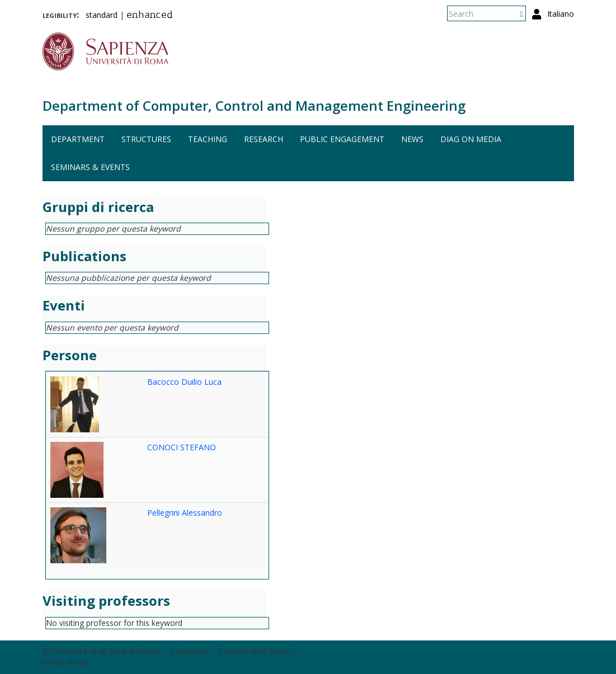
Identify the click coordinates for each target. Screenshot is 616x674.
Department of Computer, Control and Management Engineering (254, 105)
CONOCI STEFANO (182, 447)
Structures (146, 139)
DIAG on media (471, 139)
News (412, 139)
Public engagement (342, 139)
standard (102, 15)
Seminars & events (90, 167)
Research (264, 139)
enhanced (150, 16)
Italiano (561, 14)
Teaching (208, 139)
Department (78, 139)
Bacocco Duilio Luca (184, 382)
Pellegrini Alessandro (185, 513)
